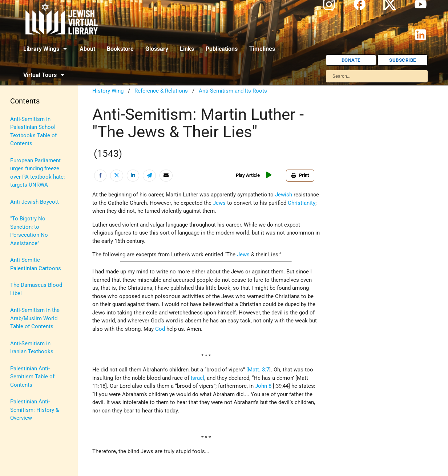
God (160, 329)
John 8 (263, 386)
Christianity (302, 203)
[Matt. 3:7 (258, 370)
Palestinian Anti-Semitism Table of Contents (32, 377)
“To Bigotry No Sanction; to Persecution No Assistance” (29, 231)
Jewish (284, 195)
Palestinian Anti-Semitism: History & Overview (35, 410)
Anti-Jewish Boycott (35, 202)
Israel (197, 378)
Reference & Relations (161, 91)
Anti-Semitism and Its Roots (233, 91)
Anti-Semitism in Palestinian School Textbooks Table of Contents (33, 131)
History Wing (108, 91)
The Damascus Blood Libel (36, 289)
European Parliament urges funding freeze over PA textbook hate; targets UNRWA (37, 173)
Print (300, 175)
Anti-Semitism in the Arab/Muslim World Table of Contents (35, 318)
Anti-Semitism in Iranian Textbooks (32, 348)
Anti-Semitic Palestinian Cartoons (36, 264)
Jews (219, 203)
